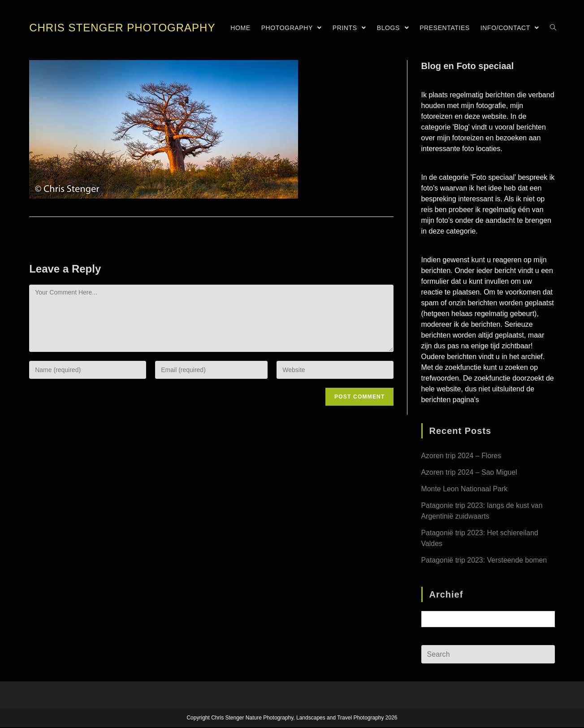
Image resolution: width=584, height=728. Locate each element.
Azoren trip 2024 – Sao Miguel (469, 472)
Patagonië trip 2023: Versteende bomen (485, 560)
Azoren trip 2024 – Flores (462, 456)
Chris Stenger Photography (122, 28)
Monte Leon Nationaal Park (465, 489)
